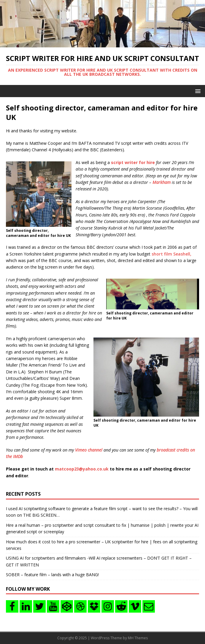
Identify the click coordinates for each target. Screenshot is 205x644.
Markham (162, 182)
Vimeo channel (89, 450)
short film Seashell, (171, 254)
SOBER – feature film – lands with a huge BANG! (52, 575)
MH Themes (138, 638)
